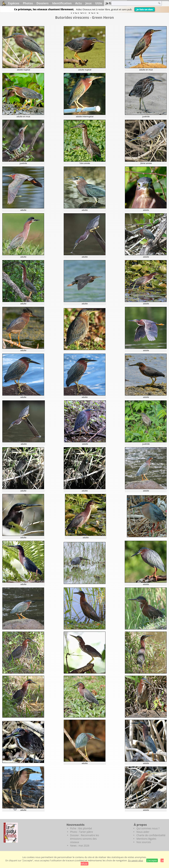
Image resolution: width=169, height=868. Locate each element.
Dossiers (42, 3)
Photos (28, 3)
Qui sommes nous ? (148, 828)
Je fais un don (145, 9)
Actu (79, 3)
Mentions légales (146, 839)
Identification (62, 3)
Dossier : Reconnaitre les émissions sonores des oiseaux (85, 839)
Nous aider (143, 832)
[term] (132, 3)
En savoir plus (136, 860)
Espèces (14, 3)
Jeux (89, 3)
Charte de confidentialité (151, 835)
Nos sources (144, 842)
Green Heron (103, 17)
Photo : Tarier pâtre (82, 832)
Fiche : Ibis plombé (81, 828)
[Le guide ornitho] (11, 833)
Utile (99, 3)
